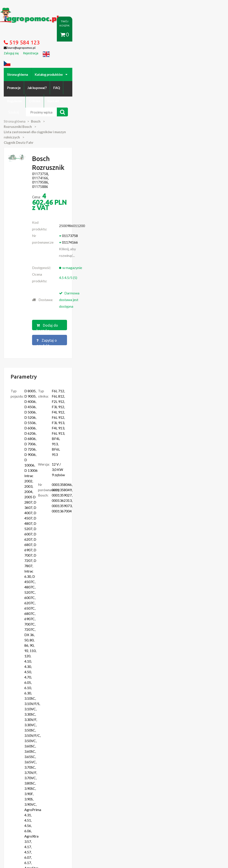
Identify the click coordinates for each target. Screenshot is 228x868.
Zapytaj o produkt (163, 198)
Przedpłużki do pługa (29, 749)
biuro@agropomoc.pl (198, 741)
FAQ (131, 55)
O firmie (169, 55)
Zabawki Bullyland (27, 745)
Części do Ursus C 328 (30, 763)
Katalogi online (153, 818)
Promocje (88, 55)
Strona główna (25, 55)
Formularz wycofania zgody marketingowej (44, 822)
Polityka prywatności (124, 818)
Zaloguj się (74, 818)
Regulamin (149, 55)
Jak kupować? (112, 55)
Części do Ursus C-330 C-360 (35, 732)
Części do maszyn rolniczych (188, 818)
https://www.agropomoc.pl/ (23, 10)
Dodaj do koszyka (117, 198)
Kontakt (187, 55)
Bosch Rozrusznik (35, 579)
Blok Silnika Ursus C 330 (31, 754)
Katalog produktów (59, 55)
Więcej (32, 606)
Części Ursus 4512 (27, 758)
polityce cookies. (122, 783)
